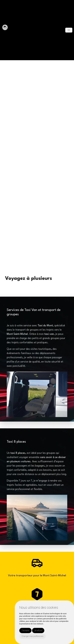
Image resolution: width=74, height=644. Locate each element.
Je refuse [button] (38, 630)
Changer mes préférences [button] (32, 636)
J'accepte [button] (25, 630)
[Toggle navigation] (69, 30)
